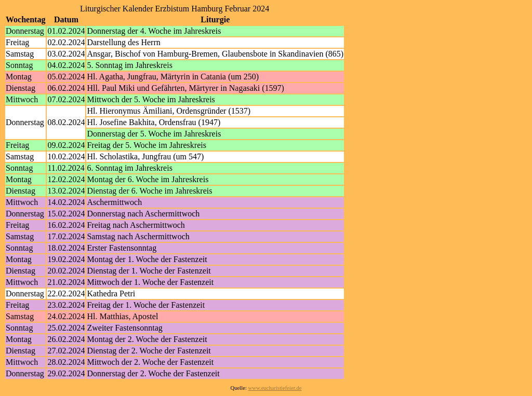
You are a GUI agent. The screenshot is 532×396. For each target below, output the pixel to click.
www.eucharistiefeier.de (275, 388)
